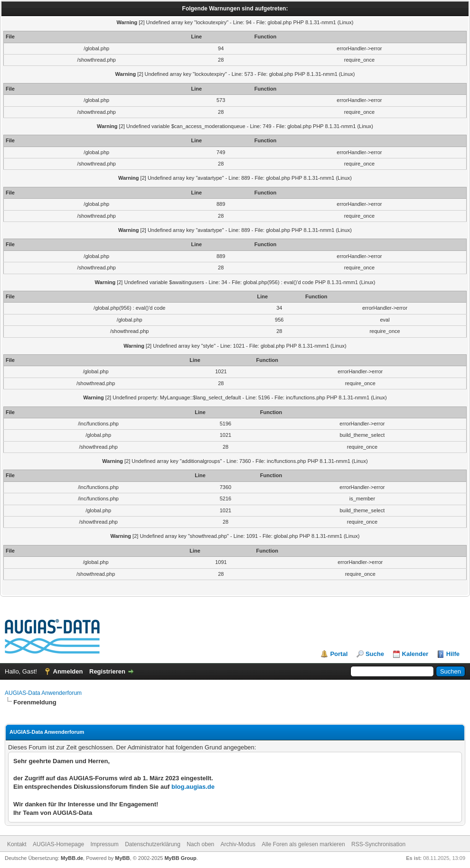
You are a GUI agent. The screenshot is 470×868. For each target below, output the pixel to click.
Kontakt (17, 844)
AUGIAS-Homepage (58, 844)
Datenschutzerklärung (153, 844)
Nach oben (200, 844)
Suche (375, 654)
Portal (339, 654)
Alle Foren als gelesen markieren (303, 844)
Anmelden (68, 671)
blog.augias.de (193, 787)
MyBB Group (180, 858)
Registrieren (107, 671)
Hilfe (453, 654)
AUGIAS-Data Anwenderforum (43, 693)
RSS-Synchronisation (378, 844)
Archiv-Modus (238, 844)
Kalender (415, 654)
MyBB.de (72, 858)
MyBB (122, 858)
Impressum (104, 844)
